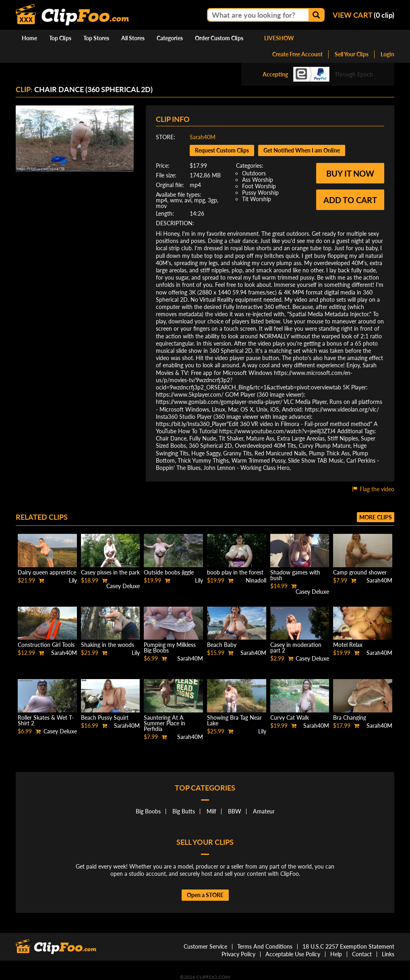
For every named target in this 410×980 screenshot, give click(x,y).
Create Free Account (297, 54)
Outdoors (254, 173)
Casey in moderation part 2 (296, 647)
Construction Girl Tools (46, 645)
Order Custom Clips (219, 38)
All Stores (133, 38)
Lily (73, 580)
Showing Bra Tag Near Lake (234, 720)
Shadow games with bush (295, 575)
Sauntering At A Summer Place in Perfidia (165, 723)
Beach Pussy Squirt (105, 717)
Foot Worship (259, 186)
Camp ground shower (360, 572)
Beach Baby (222, 645)
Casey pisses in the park (110, 572)
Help (336, 954)
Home (29, 38)
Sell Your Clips (352, 54)
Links (388, 954)
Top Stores (96, 38)
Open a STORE (205, 895)
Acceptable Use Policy (293, 954)
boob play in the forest (235, 572)
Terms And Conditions (265, 946)
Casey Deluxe (123, 586)
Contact (362, 954)
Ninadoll (256, 580)
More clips (376, 517)
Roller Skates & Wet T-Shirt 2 (46, 720)
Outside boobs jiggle (169, 572)
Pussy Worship (260, 192)
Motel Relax (348, 645)
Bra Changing (350, 717)
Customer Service (205, 946)
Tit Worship (257, 199)
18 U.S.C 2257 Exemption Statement (348, 946)
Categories (170, 38)
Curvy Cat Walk (290, 717)
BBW (235, 811)
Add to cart (350, 200)
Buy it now (350, 173)
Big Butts (184, 811)
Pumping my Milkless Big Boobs (170, 647)
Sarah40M (203, 137)
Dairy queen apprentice (47, 572)
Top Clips (60, 38)
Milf (211, 811)
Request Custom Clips (222, 150)
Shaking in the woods (108, 645)
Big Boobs (148, 811)
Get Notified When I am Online (302, 150)
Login (387, 54)
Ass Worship (258, 180)
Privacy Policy (238, 954)
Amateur (264, 811)
